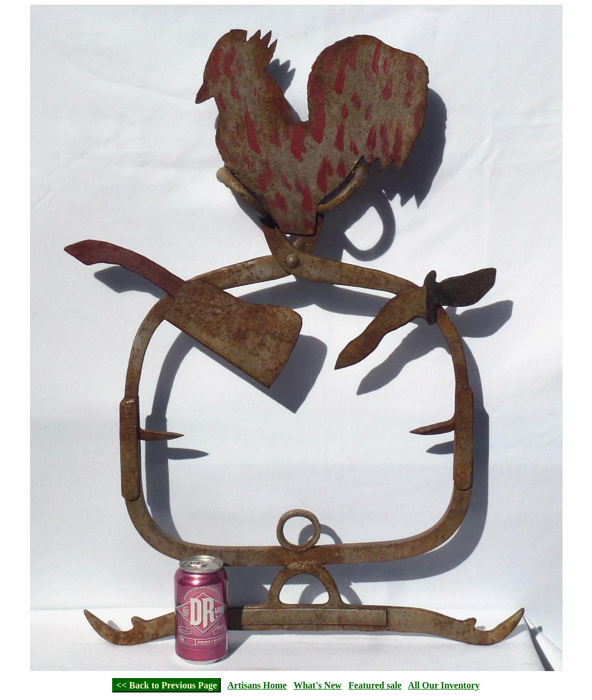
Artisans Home (257, 685)
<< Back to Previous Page (166, 685)
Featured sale (375, 685)
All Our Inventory (444, 685)
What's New (318, 685)
